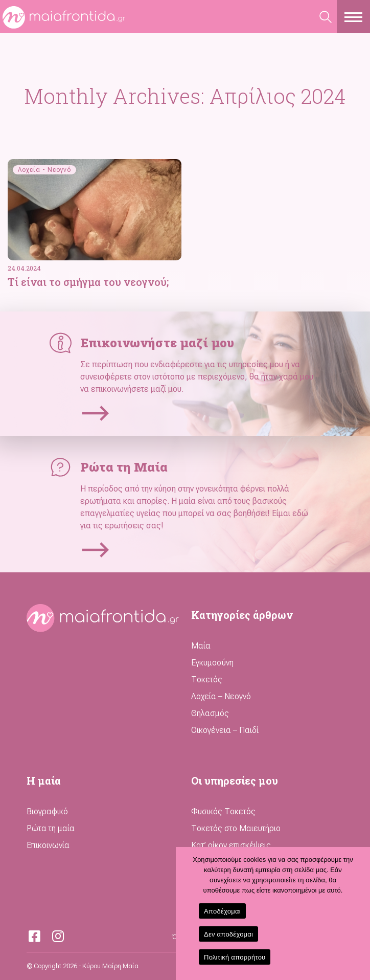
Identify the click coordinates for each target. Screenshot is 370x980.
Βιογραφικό (47, 811)
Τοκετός (207, 680)
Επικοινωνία (48, 845)
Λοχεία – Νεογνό (221, 696)
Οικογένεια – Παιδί (225, 730)
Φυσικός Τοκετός (223, 811)
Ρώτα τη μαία (51, 828)
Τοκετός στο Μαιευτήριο (236, 828)
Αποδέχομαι (222, 911)
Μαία (201, 646)
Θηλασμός (210, 713)
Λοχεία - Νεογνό (44, 170)
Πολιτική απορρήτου (235, 957)
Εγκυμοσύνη (212, 663)
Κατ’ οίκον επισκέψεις (231, 845)
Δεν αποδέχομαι (228, 934)
